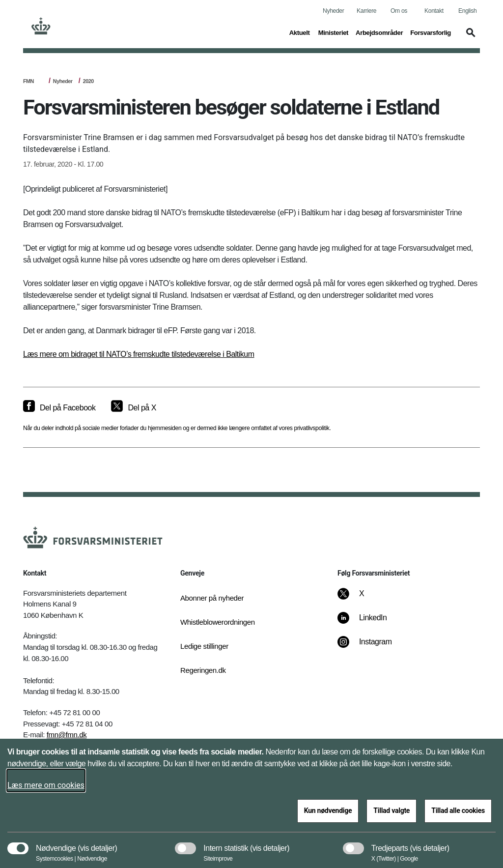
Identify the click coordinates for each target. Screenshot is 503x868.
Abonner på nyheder (212, 598)
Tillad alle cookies (458, 810)
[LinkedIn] (369, 623)
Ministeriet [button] (333, 32)
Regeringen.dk (203, 670)
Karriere (366, 11)
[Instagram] (372, 647)
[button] (469, 37)
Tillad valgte (391, 810)
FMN (28, 81)
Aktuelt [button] (300, 32)
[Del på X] (133, 408)
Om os (399, 11)
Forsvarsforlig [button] (431, 32)
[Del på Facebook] (59, 408)
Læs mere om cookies (46, 785)
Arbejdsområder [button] (379, 32)
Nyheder (333, 11)
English (467, 11)
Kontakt (434, 11)
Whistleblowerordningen (212, 622)
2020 (88, 81)
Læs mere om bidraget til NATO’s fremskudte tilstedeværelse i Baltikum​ (139, 354)
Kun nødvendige (328, 810)
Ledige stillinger (204, 646)
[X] (362, 599)
